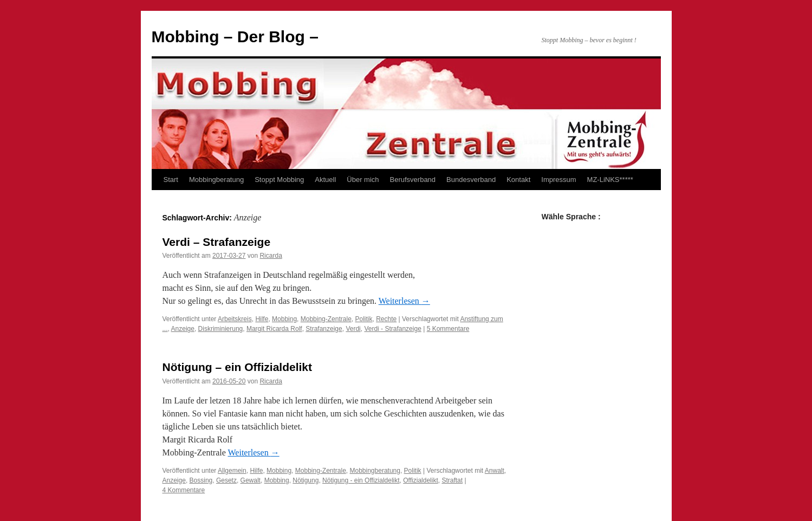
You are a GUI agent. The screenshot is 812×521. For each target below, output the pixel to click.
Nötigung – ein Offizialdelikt (238, 367)
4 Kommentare (184, 490)
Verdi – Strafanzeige (217, 242)
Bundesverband (471, 180)
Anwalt (495, 471)
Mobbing (284, 319)
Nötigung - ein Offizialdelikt (361, 480)
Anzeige (183, 329)
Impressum (558, 180)
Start (171, 180)
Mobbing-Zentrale (326, 319)
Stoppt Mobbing (279, 180)
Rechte (386, 319)
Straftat (452, 480)
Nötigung (306, 480)
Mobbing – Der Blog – (235, 37)
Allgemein (232, 471)
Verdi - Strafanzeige (392, 329)
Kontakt (518, 180)
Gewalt (251, 480)
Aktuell (325, 180)
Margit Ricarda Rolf (274, 329)
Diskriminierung (221, 329)
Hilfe (262, 319)
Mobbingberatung (216, 180)
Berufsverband (413, 180)
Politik (364, 319)
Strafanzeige (324, 329)
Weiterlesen (404, 301)
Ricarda (271, 256)
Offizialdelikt (420, 480)
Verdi (353, 329)
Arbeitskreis (235, 319)
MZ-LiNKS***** (610, 180)
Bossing (201, 480)
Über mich (363, 180)
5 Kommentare (448, 329)
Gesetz (226, 480)
